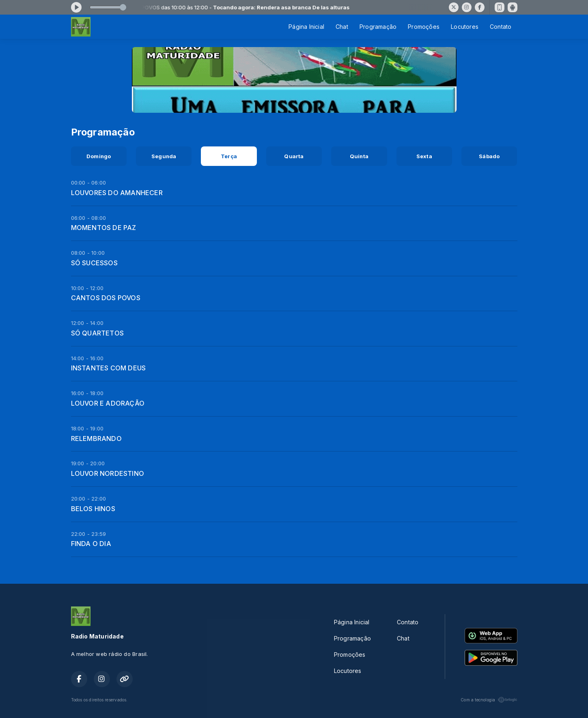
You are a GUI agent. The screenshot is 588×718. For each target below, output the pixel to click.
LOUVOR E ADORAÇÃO (108, 403)
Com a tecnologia (489, 700)
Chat (342, 27)
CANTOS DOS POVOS (106, 298)
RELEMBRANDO (96, 439)
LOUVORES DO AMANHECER (117, 193)
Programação (378, 27)
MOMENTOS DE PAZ (104, 228)
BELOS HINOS (93, 509)
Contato (501, 27)
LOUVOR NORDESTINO (108, 473)
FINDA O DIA (91, 544)
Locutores (465, 27)
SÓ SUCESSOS (94, 263)
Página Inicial (306, 27)
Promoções (424, 27)
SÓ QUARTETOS (98, 333)
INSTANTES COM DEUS (109, 368)
